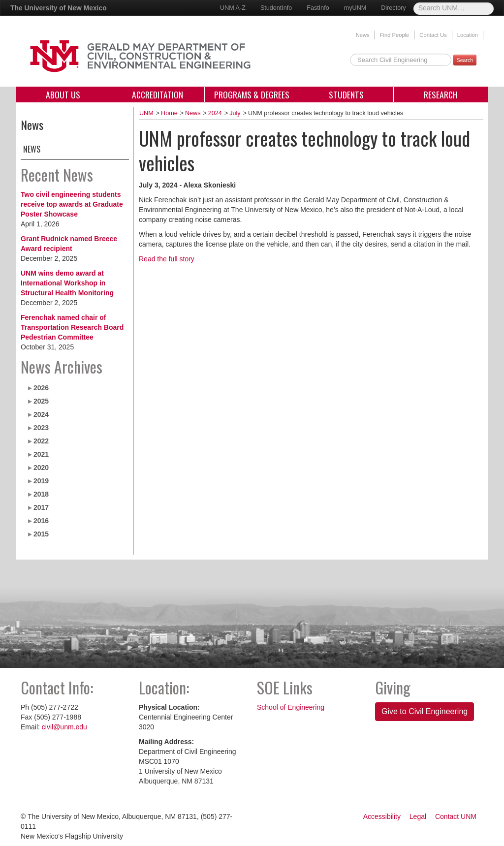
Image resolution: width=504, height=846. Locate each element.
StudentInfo (276, 8)
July (235, 113)
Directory (393, 8)
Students (346, 94)
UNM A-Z (233, 8)
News (363, 35)
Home (169, 113)
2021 (41, 454)
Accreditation (157, 94)
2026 (41, 388)
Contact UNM (456, 816)
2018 (41, 494)
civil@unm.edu (64, 727)
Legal (418, 816)
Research (441, 94)
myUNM (355, 8)
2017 (41, 507)
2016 (41, 521)
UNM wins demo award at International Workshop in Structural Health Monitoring (67, 283)
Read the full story (167, 259)
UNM (146, 113)
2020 (41, 468)
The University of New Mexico (59, 8)
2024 (41, 414)
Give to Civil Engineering (425, 711)
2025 (41, 401)
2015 (41, 534)
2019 (41, 481)
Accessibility (382, 816)
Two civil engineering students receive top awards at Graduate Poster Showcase (72, 204)
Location (468, 35)
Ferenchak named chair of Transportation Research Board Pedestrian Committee (72, 327)
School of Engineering (291, 707)
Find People (395, 35)
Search (465, 60)
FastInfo (318, 8)
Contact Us (433, 35)
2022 (41, 441)
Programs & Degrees (252, 94)
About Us (63, 94)
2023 (41, 428)
